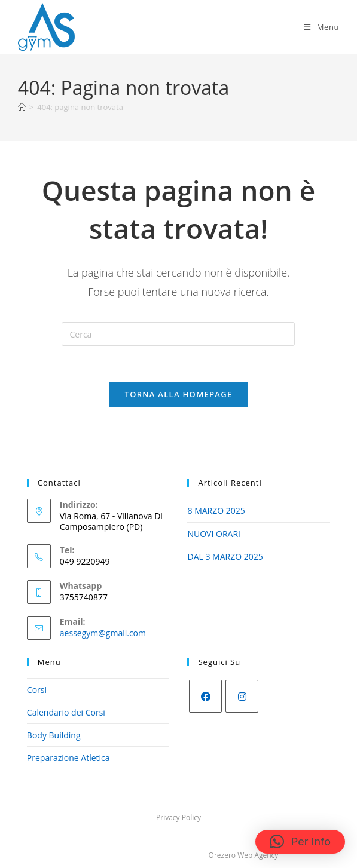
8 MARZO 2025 (216, 510)
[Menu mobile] (321, 27)
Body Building (54, 735)
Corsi (37, 690)
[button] (300, 842)
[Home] (22, 107)
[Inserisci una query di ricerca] (178, 334)
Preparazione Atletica (68, 758)
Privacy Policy (178, 818)
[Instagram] (242, 696)
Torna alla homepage (179, 394)
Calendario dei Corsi (66, 712)
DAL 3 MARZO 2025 (225, 556)
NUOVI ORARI (213, 534)
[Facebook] (205, 696)
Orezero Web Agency (244, 855)
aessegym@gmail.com (103, 633)
